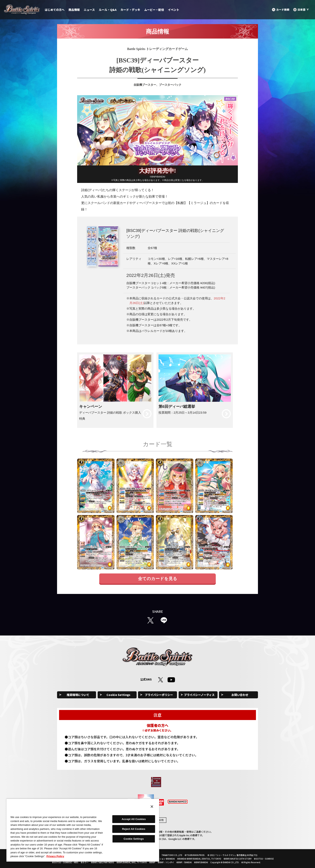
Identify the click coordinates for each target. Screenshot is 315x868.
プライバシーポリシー (159, 695)
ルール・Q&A (108, 10)
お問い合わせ (240, 695)
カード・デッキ (130, 10)
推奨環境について (78, 695)
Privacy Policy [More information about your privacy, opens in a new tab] (55, 856)
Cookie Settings (118, 695)
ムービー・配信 (154, 10)
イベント (174, 10)
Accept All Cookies (134, 819)
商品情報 (74, 10)
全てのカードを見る (158, 579)
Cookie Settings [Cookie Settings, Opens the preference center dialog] (134, 839)
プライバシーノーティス (199, 695)
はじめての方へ (55, 10)
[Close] (152, 807)
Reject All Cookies (134, 829)
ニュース (89, 10)
